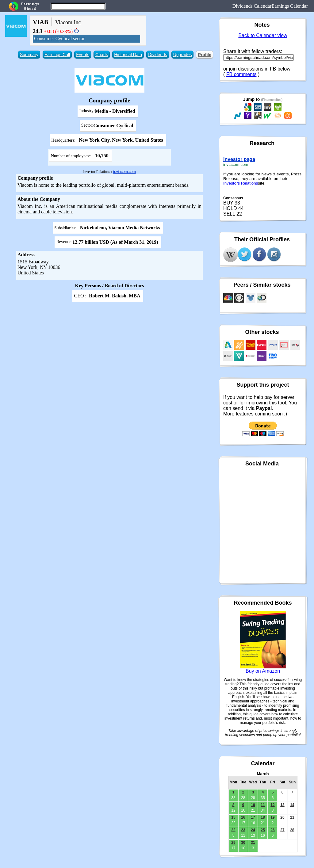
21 (292, 817)
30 (243, 843)
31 (253, 843)
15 (233, 817)
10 (253, 805)
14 (292, 805)
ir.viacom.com (124, 172)
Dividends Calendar (252, 6)
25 (263, 830)
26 (272, 830)
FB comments (241, 74)
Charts (102, 55)
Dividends (157, 55)
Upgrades (183, 55)
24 (253, 830)
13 (282, 805)
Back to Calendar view (263, 35)
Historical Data (128, 55)
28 (292, 830)
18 (263, 817)
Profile (205, 55)
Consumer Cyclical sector (59, 38)
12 (272, 805)
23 (243, 830)
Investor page (239, 159)
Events (83, 55)
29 (233, 843)
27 (282, 830)
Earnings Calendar (290, 6)
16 (243, 817)
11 (263, 805)
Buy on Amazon (263, 671)
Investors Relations (241, 183)
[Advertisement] (109, 347)
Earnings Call (57, 55)
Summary (29, 55)
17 (253, 817)
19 (272, 817)
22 (233, 830)
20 (282, 817)
